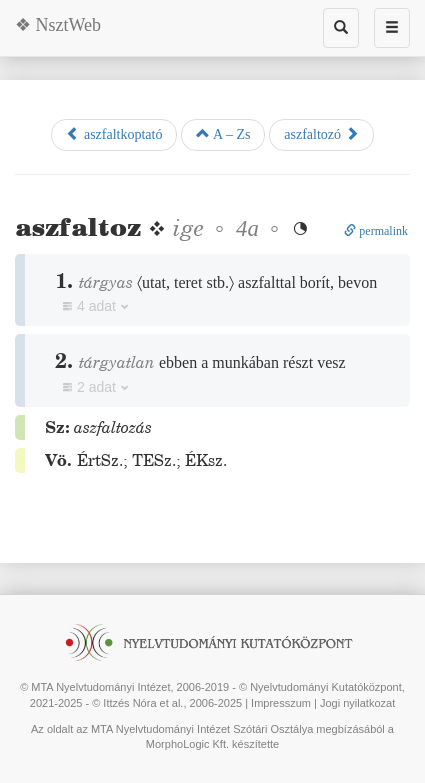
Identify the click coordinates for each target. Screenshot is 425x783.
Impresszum (281, 703)
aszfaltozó (321, 134)
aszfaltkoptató (114, 134)
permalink (376, 231)
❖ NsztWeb (58, 25)
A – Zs (223, 134)
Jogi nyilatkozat (357, 703)
